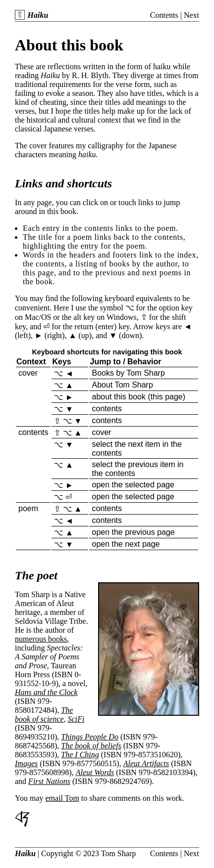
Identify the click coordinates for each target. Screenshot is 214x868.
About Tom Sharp (122, 385)
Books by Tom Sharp (128, 373)
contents (107, 409)
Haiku (31, 15)
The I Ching (80, 755)
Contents (164, 15)
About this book (69, 45)
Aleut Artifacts (146, 763)
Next (191, 15)
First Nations (49, 781)
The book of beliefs (91, 746)
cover (28, 373)
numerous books (41, 639)
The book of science (44, 715)
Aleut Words (95, 772)
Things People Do (90, 737)
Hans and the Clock (46, 692)
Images (26, 763)
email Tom (62, 798)
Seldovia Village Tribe (51, 621)
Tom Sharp (118, 853)
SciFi (76, 719)
